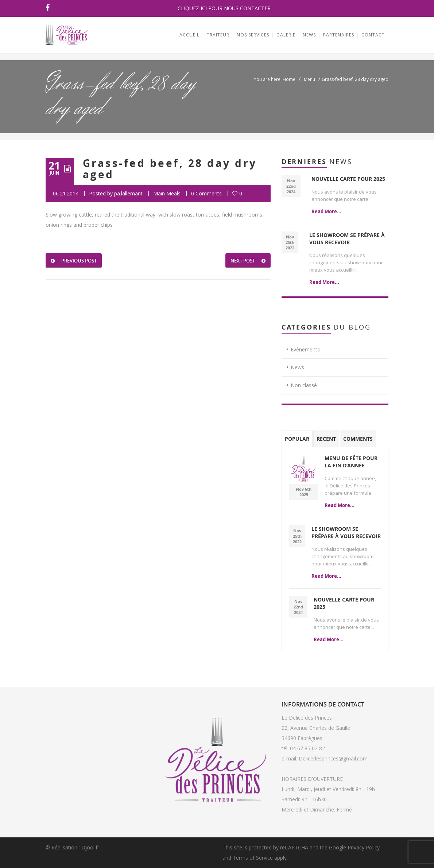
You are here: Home (275, 79)
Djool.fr (90, 847)
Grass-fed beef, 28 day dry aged (170, 169)
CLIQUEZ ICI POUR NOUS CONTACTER (224, 8)
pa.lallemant (128, 193)
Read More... (326, 211)
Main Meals (167, 193)
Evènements (305, 349)
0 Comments (206, 193)
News (297, 367)
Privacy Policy (364, 847)
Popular (297, 439)
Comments (358, 439)
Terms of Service (253, 858)
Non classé (304, 385)
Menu (309, 79)
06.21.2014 (66, 193)
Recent (326, 439)
